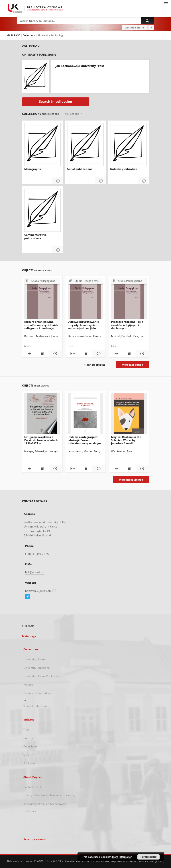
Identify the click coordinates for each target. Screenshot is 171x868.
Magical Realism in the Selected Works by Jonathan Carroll (126, 440)
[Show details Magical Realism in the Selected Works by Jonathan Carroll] (142, 469)
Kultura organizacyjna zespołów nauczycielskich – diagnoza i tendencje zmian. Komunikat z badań (42, 325)
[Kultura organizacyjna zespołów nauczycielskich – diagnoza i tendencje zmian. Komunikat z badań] (42, 300)
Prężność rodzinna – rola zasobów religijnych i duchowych (127, 325)
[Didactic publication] (128, 144)
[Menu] (166, 4)
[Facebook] (28, 597)
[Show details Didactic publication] (144, 181)
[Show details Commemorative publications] (58, 250)
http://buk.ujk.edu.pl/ (41, 591)
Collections (29, 35)
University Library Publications (43, 676)
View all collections (35, 706)
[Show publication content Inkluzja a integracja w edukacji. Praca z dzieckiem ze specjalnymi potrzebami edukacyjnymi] (85, 469)
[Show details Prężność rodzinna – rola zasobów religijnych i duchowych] (142, 354)
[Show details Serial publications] (101, 181)
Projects (28, 685)
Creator (28, 738)
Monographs (33, 169)
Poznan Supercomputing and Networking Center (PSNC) (127, 861)
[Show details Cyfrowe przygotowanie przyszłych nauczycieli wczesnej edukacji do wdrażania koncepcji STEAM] (98, 354)
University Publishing (37, 668)
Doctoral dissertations (37, 693)
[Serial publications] (85, 144)
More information (122, 857)
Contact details (33, 787)
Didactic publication (124, 169)
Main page (29, 636)
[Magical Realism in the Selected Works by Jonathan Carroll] (129, 415)
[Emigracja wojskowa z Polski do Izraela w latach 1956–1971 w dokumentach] (42, 415)
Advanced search (135, 28)
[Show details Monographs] (58, 181)
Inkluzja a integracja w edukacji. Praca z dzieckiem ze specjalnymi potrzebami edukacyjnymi (85, 440)
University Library (35, 659)
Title (26, 730)
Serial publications (80, 169)
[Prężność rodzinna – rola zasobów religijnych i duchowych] (129, 300)
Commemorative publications (35, 237)
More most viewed (131, 480)
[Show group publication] (42, 281)
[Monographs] (42, 144)
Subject (28, 755)
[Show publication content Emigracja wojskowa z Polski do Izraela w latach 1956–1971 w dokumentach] (42, 469)
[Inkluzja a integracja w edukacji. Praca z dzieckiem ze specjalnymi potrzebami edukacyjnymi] (85, 415)
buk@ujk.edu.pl (35, 572)
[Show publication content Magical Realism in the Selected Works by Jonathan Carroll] (129, 469)
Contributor (31, 746)
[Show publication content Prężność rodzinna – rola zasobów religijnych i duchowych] (129, 354)
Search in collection (56, 102)
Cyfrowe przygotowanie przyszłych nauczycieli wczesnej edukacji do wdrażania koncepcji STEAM (83, 325)
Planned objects (94, 365)
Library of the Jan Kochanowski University (49, 795)
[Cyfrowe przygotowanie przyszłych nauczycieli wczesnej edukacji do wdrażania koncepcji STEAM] (85, 300)
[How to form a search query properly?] (151, 28)
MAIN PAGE (13, 35)
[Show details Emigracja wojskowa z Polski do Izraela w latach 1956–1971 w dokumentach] (55, 469)
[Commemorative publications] (42, 210)
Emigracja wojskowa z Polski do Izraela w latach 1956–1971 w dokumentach (41, 440)
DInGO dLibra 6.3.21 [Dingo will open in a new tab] (48, 861)
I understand (149, 857)
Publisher (29, 763)
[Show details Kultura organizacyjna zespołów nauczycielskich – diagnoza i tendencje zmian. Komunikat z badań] (55, 354)
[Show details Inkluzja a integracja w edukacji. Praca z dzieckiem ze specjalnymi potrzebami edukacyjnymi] (98, 469)
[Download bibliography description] (29, 354)
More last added (132, 365)
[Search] (148, 21)
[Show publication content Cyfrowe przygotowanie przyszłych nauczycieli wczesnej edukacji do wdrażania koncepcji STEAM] (85, 354)
